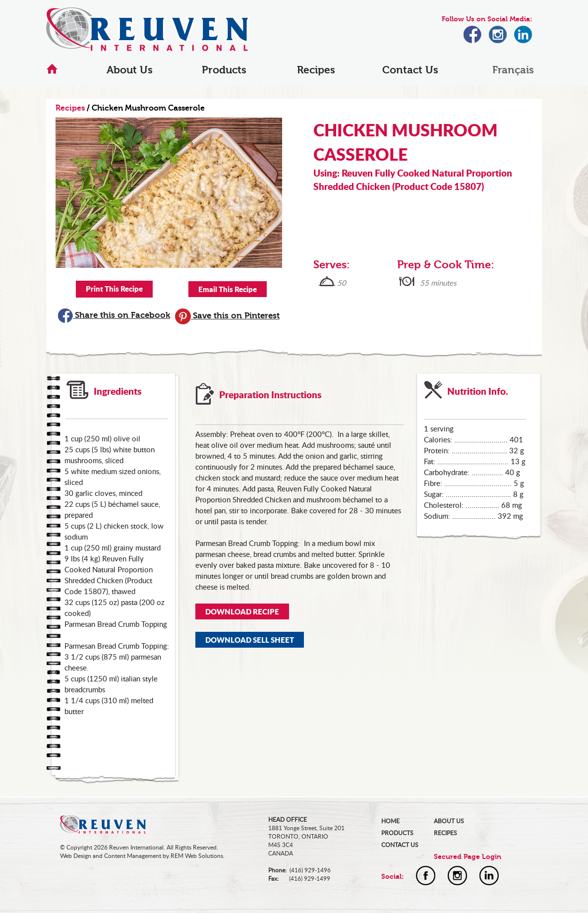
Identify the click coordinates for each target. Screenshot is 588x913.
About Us (130, 70)
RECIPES (445, 833)
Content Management (133, 856)
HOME (390, 821)
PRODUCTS (397, 833)
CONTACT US (400, 845)
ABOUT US (449, 821)
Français (513, 70)
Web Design (76, 856)
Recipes (316, 70)
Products (224, 70)
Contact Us (410, 70)
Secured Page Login (468, 857)
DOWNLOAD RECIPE (242, 611)
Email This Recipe (228, 289)
